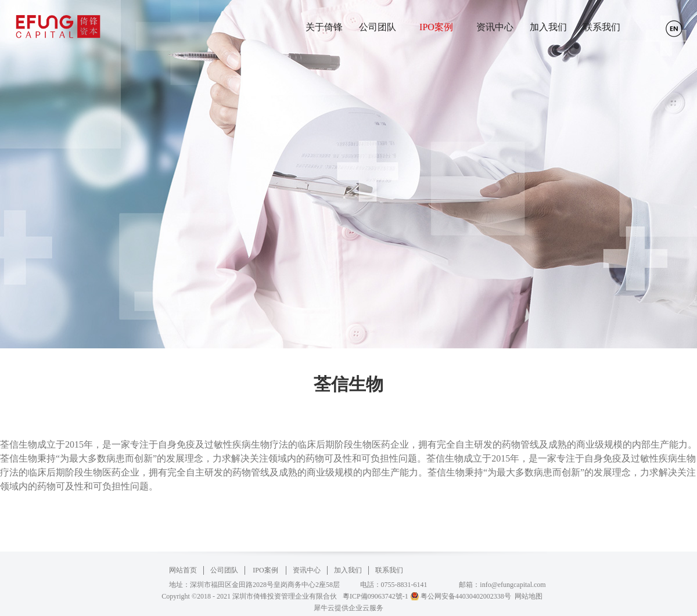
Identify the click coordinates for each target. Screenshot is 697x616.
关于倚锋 (324, 27)
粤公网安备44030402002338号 (466, 596)
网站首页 (183, 570)
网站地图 (527, 596)
